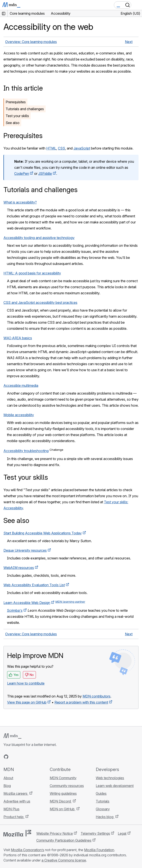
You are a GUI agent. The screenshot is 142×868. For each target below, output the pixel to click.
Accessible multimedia (21, 385)
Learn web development (115, 786)
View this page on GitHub (27, 702)
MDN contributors (97, 696)
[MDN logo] (12, 736)
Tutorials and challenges (25, 109)
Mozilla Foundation (99, 850)
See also (13, 123)
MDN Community (63, 778)
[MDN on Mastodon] (29, 757)
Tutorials (103, 801)
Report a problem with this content (81, 702)
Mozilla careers (16, 793)
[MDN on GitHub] (6, 757)
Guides (101, 793)
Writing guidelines (63, 793)
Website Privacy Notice (55, 833)
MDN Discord (61, 801)
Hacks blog (105, 817)
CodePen (22, 174)
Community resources (67, 786)
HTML (51, 148)
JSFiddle (45, 174)
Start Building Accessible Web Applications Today (43, 533)
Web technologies (110, 778)
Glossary (103, 809)
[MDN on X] (22, 757)
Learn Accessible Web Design (27, 603)
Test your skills (17, 116)
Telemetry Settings (95, 833)
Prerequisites (16, 102)
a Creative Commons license (64, 860)
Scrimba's (15, 610)
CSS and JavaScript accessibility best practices (40, 303)
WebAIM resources (19, 568)
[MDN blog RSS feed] (37, 757)
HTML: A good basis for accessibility (32, 273)
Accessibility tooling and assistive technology (39, 238)
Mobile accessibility (19, 415)
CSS (61, 148)
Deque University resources (25, 550)
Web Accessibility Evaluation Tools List (34, 585)
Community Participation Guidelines (64, 840)
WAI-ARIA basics (18, 338)
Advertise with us (17, 801)
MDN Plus (11, 809)
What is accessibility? (20, 202)
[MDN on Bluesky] (14, 757)
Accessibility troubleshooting (26, 451)
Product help (14, 817)
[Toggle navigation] (137, 5)
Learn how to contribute (26, 683)
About (8, 778)
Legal (122, 833)
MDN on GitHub (63, 809)
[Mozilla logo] (17, 833)
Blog (7, 786)
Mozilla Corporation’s (27, 850)
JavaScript (82, 148)
